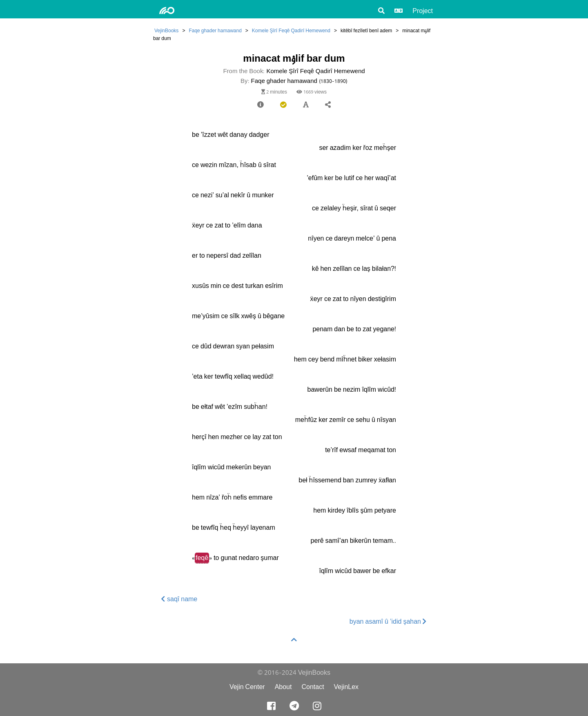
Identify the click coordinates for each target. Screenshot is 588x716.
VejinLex (346, 687)
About (283, 687)
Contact (313, 687)
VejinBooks (166, 30)
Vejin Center (247, 687)
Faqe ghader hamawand (215, 30)
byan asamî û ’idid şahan (388, 621)
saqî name (179, 599)
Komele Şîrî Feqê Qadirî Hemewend (291, 30)
